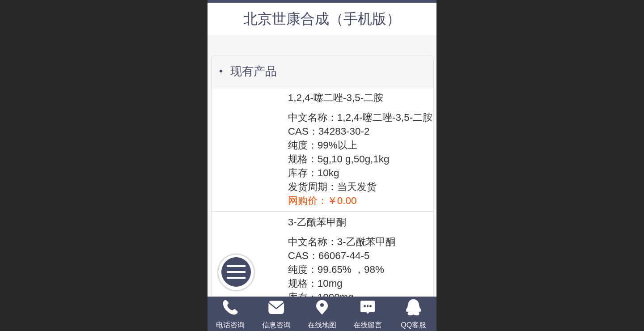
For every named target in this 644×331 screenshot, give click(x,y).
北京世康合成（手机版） (322, 19)
